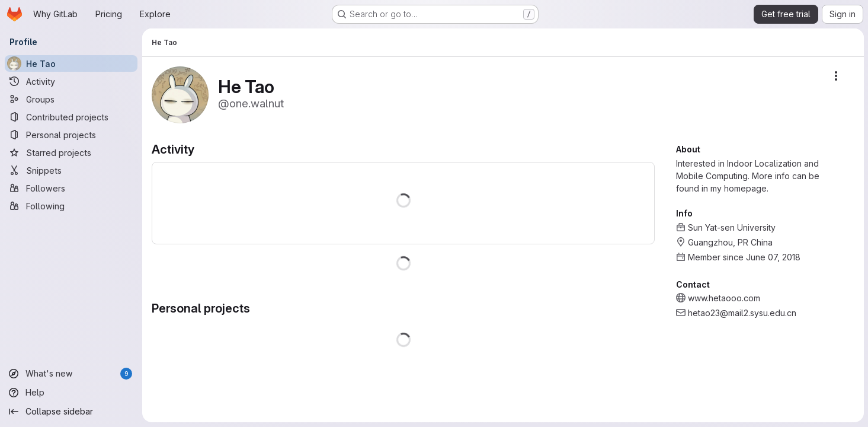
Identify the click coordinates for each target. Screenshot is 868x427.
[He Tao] (71, 63)
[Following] (71, 206)
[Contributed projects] (71, 117)
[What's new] (71, 374)
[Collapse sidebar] (71, 412)
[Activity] (71, 81)
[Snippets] (71, 170)
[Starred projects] (71, 152)
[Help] (71, 393)
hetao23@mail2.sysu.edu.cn (742, 313)
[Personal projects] (71, 135)
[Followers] (71, 188)
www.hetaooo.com (723, 298)
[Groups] (71, 99)
